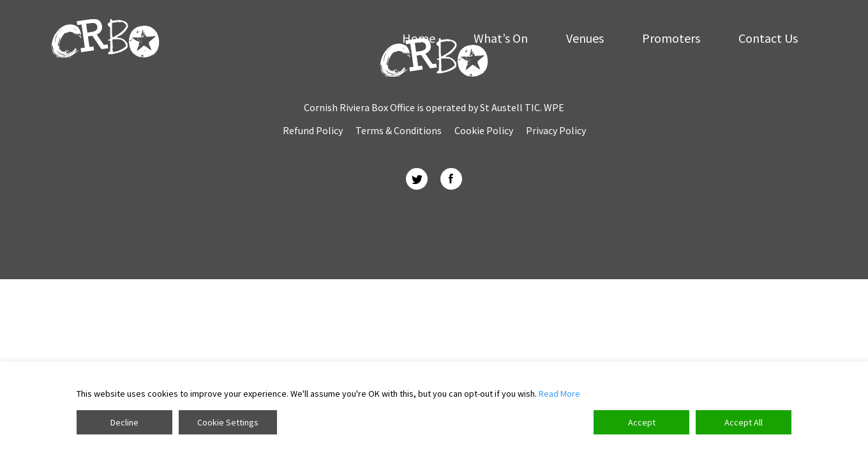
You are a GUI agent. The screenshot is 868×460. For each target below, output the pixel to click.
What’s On (501, 38)
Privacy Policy (556, 130)
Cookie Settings (228, 422)
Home (419, 38)
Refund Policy (313, 130)
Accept (642, 422)
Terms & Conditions (399, 130)
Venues (585, 38)
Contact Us (768, 38)
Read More (559, 394)
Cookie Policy (484, 130)
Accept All (744, 422)
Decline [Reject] (124, 422)
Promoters (671, 38)
